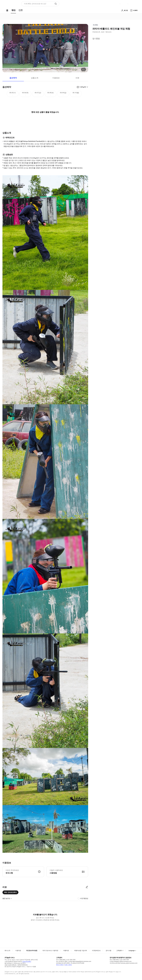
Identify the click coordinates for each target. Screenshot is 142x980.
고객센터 (119, 951)
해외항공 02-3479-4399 (63, 963)
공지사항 (108, 951)
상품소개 (35, 78)
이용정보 (56, 78)
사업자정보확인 (27, 962)
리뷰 (77, 78)
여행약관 (66, 951)
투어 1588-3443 (61, 960)
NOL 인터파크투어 (10, 892)
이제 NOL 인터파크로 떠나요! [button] (35, 4)
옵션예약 (13, 78)
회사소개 (7, 951)
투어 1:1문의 (60, 965)
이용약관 (18, 951)
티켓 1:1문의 (68, 965)
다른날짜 (83, 87)
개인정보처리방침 (32, 951)
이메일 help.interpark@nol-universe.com (80, 961)
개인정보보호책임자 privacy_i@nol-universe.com (124, 963)
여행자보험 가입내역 (81, 951)
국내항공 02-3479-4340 (77, 963)
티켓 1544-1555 (71, 960)
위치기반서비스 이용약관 (50, 951)
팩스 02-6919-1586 (62, 961)
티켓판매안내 (96, 951)
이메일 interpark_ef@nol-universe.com (121, 961)
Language (132, 951)
